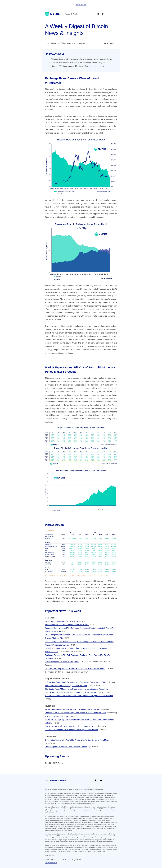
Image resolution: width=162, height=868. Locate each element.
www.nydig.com (98, 790)
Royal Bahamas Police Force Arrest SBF (62, 621)
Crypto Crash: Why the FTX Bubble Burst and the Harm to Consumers (75, 668)
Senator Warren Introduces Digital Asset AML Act (66, 686)
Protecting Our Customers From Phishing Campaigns (68, 747)
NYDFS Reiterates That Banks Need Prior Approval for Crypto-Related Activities (79, 696)
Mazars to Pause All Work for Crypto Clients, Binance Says (70, 726)
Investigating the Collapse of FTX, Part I (62, 662)
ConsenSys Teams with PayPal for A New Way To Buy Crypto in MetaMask (77, 740)
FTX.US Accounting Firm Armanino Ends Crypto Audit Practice (72, 730)
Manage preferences (51, 863)
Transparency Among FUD (56, 716)
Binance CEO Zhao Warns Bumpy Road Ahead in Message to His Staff (75, 713)
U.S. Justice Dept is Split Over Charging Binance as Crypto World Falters (76, 682)
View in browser (81, 5)
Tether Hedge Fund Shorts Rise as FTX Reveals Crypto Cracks (72, 709)
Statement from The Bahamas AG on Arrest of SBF (67, 625)
